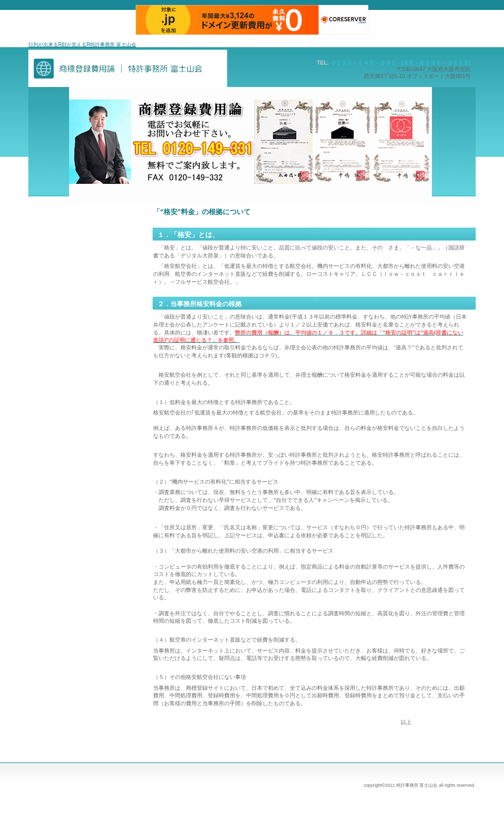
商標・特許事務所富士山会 (128, 68)
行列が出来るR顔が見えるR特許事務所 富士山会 (82, 44)
